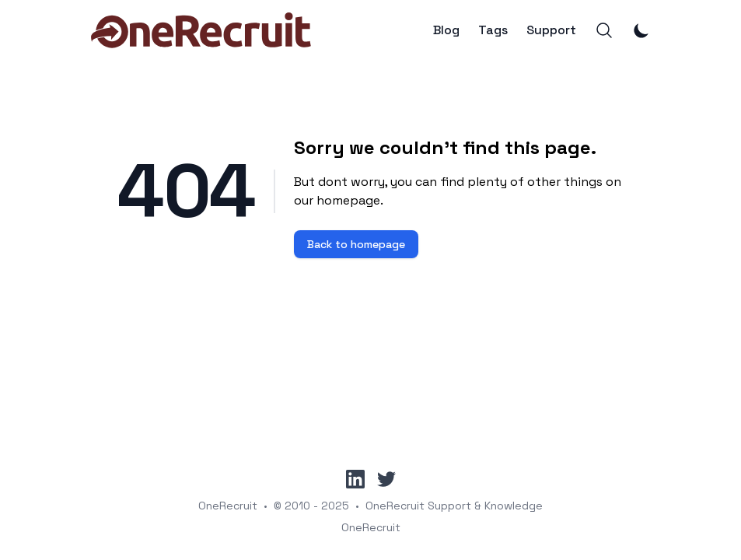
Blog (446, 30)
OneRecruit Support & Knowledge (454, 506)
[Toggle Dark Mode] (641, 30)
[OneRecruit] (201, 30)
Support (551, 30)
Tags (493, 30)
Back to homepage (356, 244)
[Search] (604, 30)
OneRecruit (228, 506)
